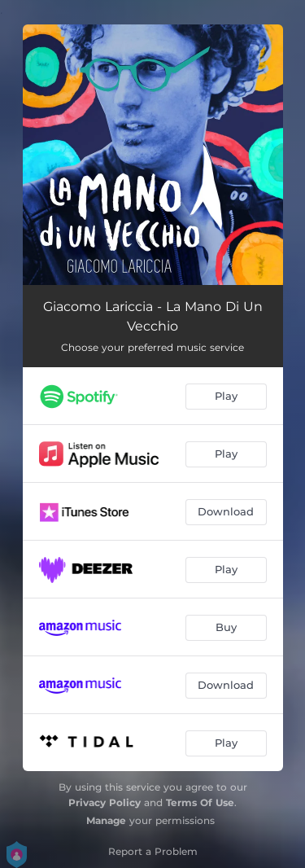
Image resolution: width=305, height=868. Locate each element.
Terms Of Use (200, 802)
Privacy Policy (105, 802)
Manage (106, 820)
